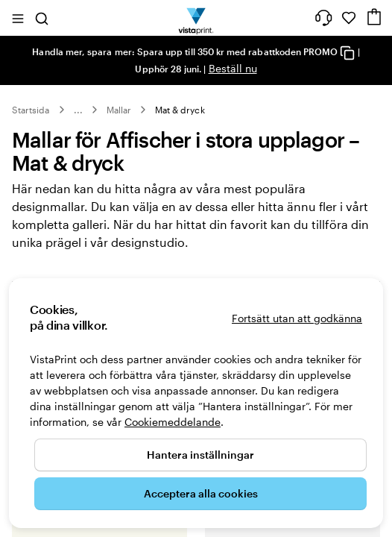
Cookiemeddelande (173, 422)
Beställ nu (233, 68)
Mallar (119, 110)
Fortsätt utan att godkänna (297, 318)
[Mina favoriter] (349, 18)
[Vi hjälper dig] (323, 18)
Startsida (31, 110)
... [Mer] (78, 110)
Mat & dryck (180, 110)
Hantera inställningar (200, 455)
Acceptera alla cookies (201, 493)
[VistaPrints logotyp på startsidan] (196, 18)
